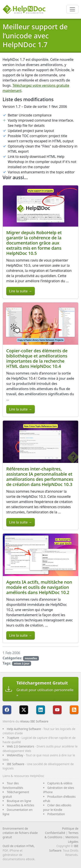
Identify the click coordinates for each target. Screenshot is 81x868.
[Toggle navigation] (72, 9)
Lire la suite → (21, 291)
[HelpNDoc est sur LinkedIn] (41, 710)
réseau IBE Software (34, 721)
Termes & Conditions (61, 835)
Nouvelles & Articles (21, 805)
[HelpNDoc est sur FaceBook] (7, 710)
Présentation (56, 814)
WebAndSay (15, 755)
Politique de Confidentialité (62, 831)
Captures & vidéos (60, 783)
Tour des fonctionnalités (13, 785)
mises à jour (22, 664)
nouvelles (31, 658)
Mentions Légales (72, 839)
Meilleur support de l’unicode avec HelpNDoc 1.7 (35, 36)
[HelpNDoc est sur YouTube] (57, 710)
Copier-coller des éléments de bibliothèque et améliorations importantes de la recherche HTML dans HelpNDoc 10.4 (37, 358)
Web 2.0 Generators (21, 746)
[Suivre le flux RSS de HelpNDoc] (74, 710)
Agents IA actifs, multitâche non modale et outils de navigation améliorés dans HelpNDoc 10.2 (39, 587)
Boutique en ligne (19, 801)
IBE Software (16, 764)
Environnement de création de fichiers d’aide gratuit (20, 833)
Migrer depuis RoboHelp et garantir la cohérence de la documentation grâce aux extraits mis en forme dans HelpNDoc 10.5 (34, 243)
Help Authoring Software (24, 729)
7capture (13, 738)
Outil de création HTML (18, 846)
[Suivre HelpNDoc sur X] (24, 710)
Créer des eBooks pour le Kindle (57, 807)
